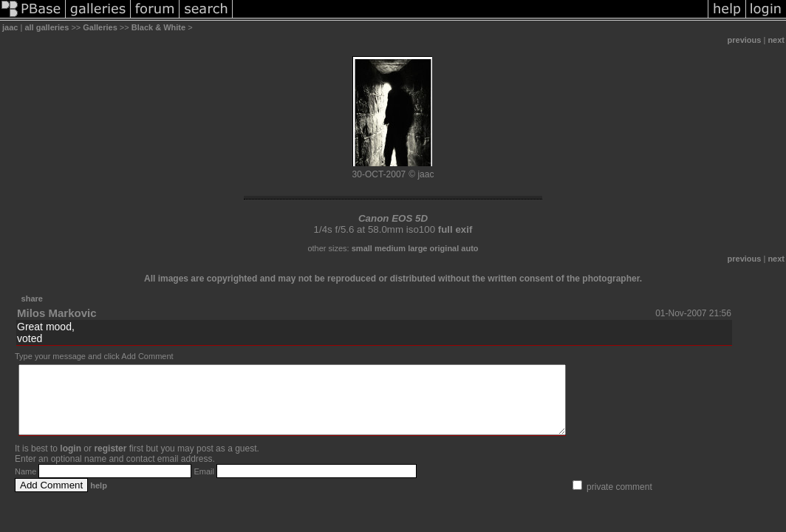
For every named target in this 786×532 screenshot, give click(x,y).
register (110, 462)
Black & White (158, 27)
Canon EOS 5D (393, 218)
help (99, 499)
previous (745, 40)
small (362, 248)
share (32, 299)
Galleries (100, 27)
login (71, 462)
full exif (455, 229)
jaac (10, 27)
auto (469, 248)
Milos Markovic (57, 313)
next (776, 40)
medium (390, 248)
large (417, 248)
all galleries (47, 27)
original (445, 248)
